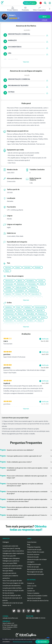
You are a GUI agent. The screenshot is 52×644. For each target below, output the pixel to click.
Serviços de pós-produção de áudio (13, 590)
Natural (20, 314)
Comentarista (33, 291)
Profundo (38, 267)
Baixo (7, 271)
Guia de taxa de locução (34, 549)
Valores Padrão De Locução (36, 552)
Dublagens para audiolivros (11, 561)
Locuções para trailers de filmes (12, 588)
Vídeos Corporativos (39, 9)
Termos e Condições (33, 593)
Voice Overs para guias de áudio (12, 581)
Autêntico (9, 307)
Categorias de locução (34, 564)
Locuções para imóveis (9, 573)
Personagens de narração (35, 572)
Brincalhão (31, 314)
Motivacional (10, 314)
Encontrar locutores (33, 554)
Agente (20, 281)
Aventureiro (9, 281)
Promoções (25, 9)
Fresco (20, 310)
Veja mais (26, 62)
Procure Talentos (13, 9)
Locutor (41, 281)
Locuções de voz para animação (12, 568)
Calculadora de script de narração (13, 603)
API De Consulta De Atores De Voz (38, 601)
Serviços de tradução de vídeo (12, 595)
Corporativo (9, 310)
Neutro (15, 317)
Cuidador (8, 287)
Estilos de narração (33, 567)
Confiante (28, 307)
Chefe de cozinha (21, 287)
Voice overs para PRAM (10, 563)
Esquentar (42, 314)
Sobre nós (30, 588)
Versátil (34, 317)
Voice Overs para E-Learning (11, 548)
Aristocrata (9, 284)
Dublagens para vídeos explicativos (13, 553)
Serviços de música (8, 593)
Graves (18, 267)
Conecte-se (31, 583)
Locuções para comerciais (10, 546)
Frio (7, 317)
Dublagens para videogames (11, 558)
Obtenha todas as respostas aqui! (28, 528)
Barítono (8, 267)
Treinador (9, 291)
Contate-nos (31, 591)
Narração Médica (8, 571)
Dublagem (6, 542)
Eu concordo (42, 642)
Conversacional (40, 307)
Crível (18, 307)
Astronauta (32, 284)
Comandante (20, 291)
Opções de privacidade (34, 598)
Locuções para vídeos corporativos (13, 551)
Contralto (27, 267)
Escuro (43, 317)
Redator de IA (7, 605)
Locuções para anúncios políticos (13, 566)
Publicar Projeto (29, 3)
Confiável (24, 317)
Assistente (21, 284)
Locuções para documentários (12, 585)
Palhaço (33, 287)
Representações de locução (35, 574)
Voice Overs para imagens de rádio (13, 583)
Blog (29, 545)
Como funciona (32, 542)
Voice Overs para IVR (9, 556)
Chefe (42, 284)
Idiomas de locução (33, 557)
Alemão (27, 30)
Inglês (27, 75)
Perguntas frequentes (34, 547)
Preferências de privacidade (23, 642)
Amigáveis (29, 310)
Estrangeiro (30, 281)
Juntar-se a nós (32, 586)
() (19, 18)
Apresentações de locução (35, 569)
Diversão (40, 310)
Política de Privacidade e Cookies (37, 596)
